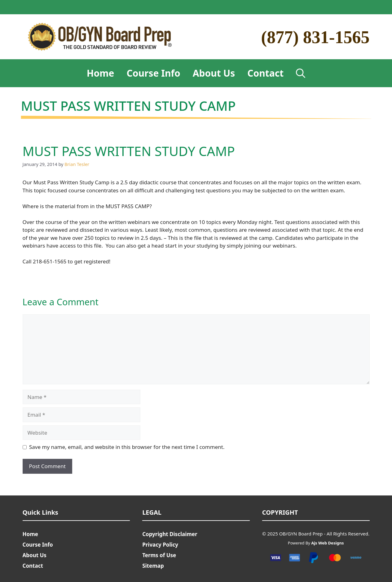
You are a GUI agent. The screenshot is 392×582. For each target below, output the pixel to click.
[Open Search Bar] (301, 73)
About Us (214, 73)
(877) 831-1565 (315, 37)
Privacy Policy (160, 545)
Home (101, 73)
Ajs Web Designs (327, 543)
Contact (265, 73)
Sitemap (153, 566)
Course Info (154, 73)
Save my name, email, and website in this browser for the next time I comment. (127, 447)
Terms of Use (159, 555)
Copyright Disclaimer (170, 534)
